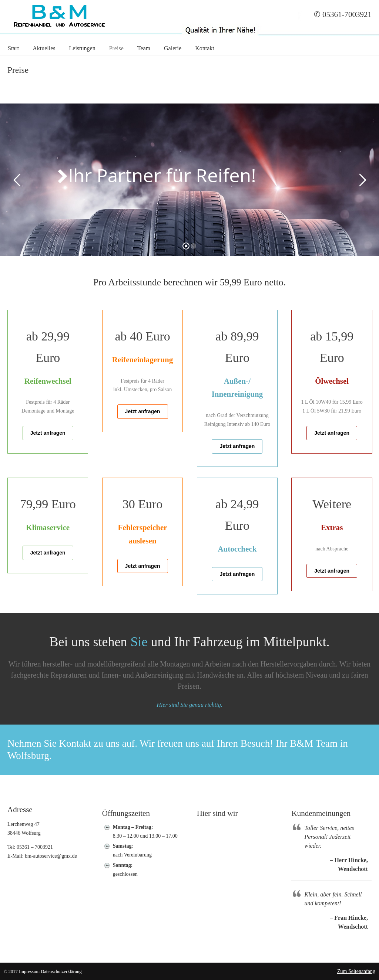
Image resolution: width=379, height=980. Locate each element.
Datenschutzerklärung (61, 971)
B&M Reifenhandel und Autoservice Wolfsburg (59, 15)
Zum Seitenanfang (356, 971)
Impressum (29, 971)
